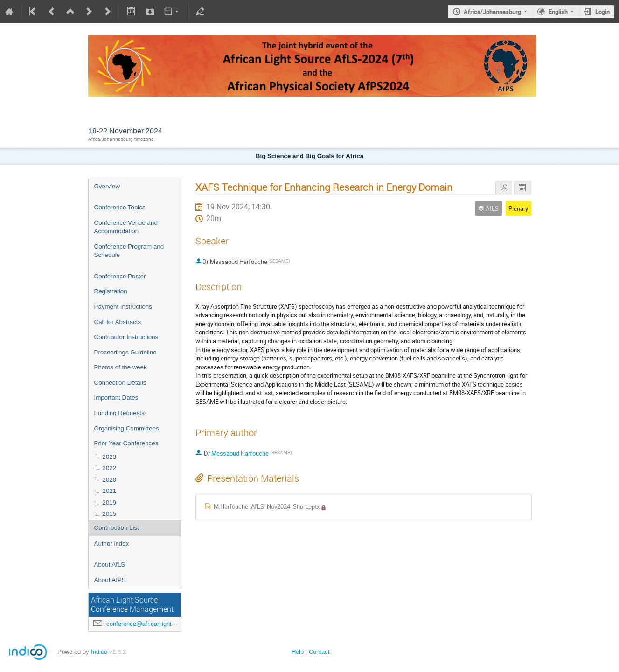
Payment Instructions (123, 307)
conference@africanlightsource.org (153, 624)
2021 (110, 491)
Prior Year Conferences (126, 443)
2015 (110, 514)
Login (602, 12)
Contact (319, 652)
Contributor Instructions (126, 337)
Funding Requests (119, 413)
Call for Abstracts (118, 322)
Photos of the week (121, 367)
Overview (107, 186)
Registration (111, 291)
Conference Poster (120, 276)
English (558, 12)
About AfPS (110, 580)
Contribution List (117, 528)
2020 (110, 480)
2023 (110, 457)
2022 (110, 468)
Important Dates (116, 398)
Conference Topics (120, 207)
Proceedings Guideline (125, 352)
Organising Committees (127, 428)
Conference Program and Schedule (129, 251)
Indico (99, 652)
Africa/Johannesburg (492, 12)
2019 (110, 502)
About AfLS (110, 565)
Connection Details (120, 383)
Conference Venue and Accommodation (126, 227)
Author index (112, 544)
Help (298, 652)
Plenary (518, 208)
